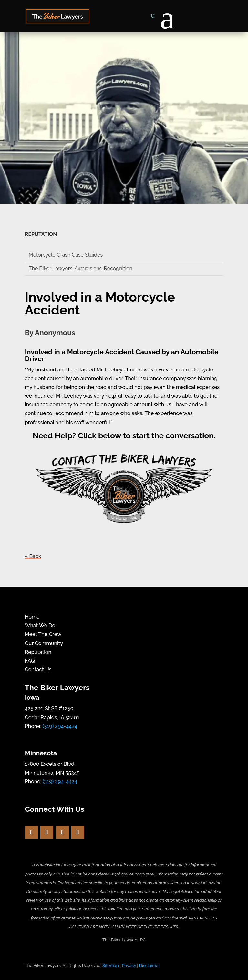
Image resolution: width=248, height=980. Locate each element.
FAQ (30, 661)
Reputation (38, 652)
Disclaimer (150, 966)
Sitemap (110, 966)
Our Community (44, 643)
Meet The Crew (43, 634)
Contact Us (38, 670)
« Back (33, 556)
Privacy (129, 966)
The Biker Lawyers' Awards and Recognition (81, 268)
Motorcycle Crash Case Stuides (66, 255)
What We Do (40, 626)
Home (32, 617)
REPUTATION (41, 234)
